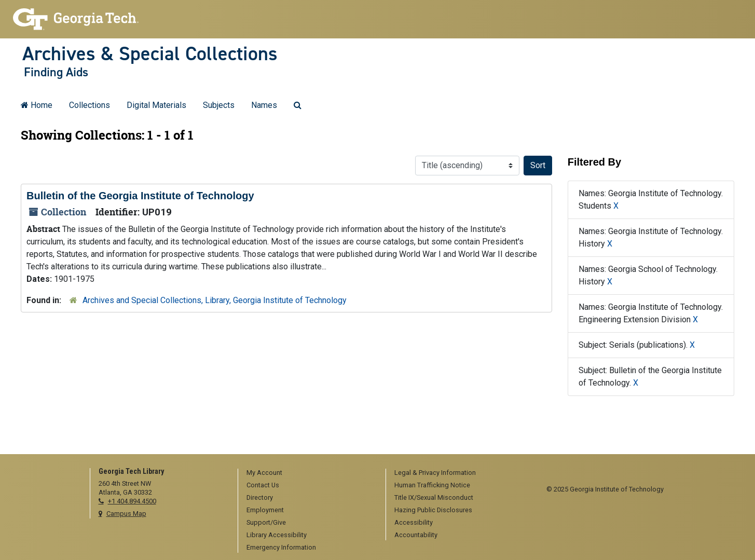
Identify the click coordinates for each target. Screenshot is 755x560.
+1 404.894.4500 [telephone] (132, 501)
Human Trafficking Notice (432, 485)
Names (264, 105)
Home (37, 105)
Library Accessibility (277, 535)
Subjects (219, 105)
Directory (260, 497)
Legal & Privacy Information (435, 473)
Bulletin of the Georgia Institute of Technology (140, 196)
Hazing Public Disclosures (433, 510)
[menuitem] (308, 473)
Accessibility (414, 522)
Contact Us (263, 485)
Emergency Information (281, 547)
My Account (264, 473)
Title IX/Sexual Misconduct (434, 497)
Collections (90, 105)
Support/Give (266, 522)
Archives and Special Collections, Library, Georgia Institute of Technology (215, 300)
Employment (265, 510)
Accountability (416, 535)
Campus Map (126, 514)
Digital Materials (156, 105)
